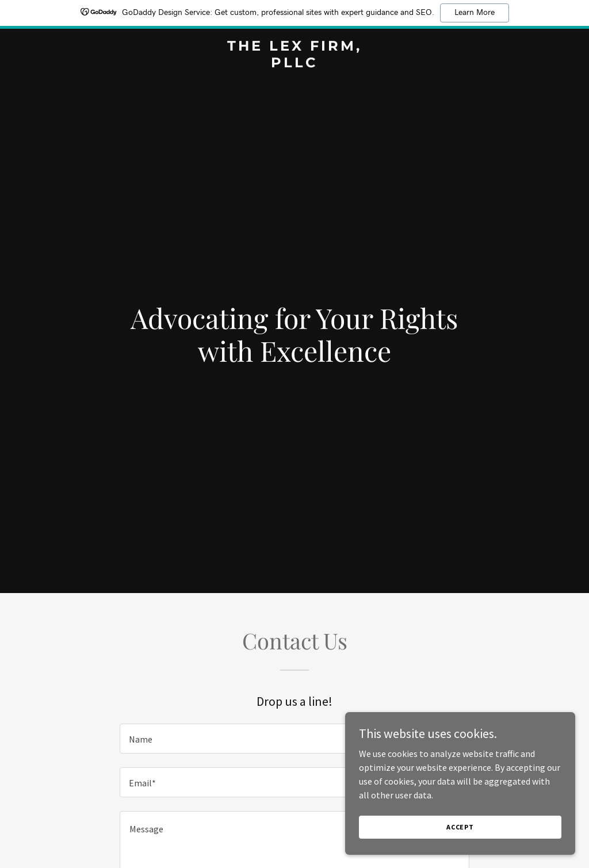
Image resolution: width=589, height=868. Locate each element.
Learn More (475, 13)
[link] (294, 64)
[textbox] (294, 739)
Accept (460, 827)
